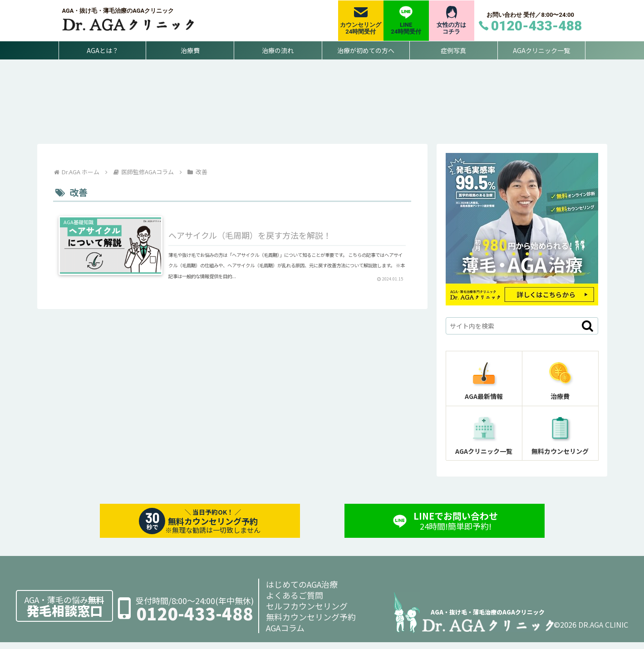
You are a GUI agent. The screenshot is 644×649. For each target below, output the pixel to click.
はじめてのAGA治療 (302, 591)
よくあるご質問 (295, 602)
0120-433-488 (195, 620)
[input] (522, 333)
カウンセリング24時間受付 (361, 28)
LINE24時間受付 (406, 28)
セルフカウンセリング (307, 613)
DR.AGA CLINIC (603, 631)
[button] (587, 333)
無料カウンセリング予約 (311, 624)
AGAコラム (285, 634)
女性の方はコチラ (451, 28)
